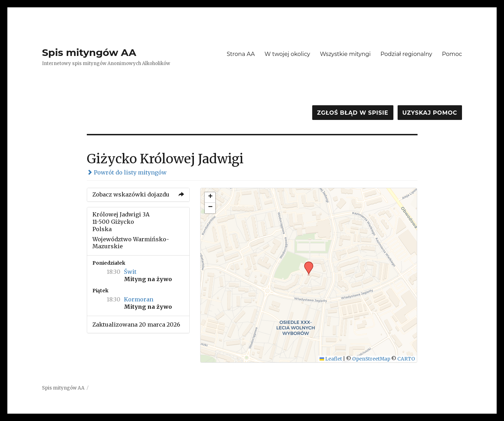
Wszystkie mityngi (345, 54)
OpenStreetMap (371, 359)
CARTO (406, 359)
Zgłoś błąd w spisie (353, 113)
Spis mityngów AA (89, 52)
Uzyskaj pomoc (430, 113)
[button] (306, 264)
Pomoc (452, 54)
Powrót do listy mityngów (127, 172)
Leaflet (331, 359)
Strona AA (241, 54)
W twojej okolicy (287, 54)
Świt (130, 272)
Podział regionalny (406, 54)
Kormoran (139, 299)
